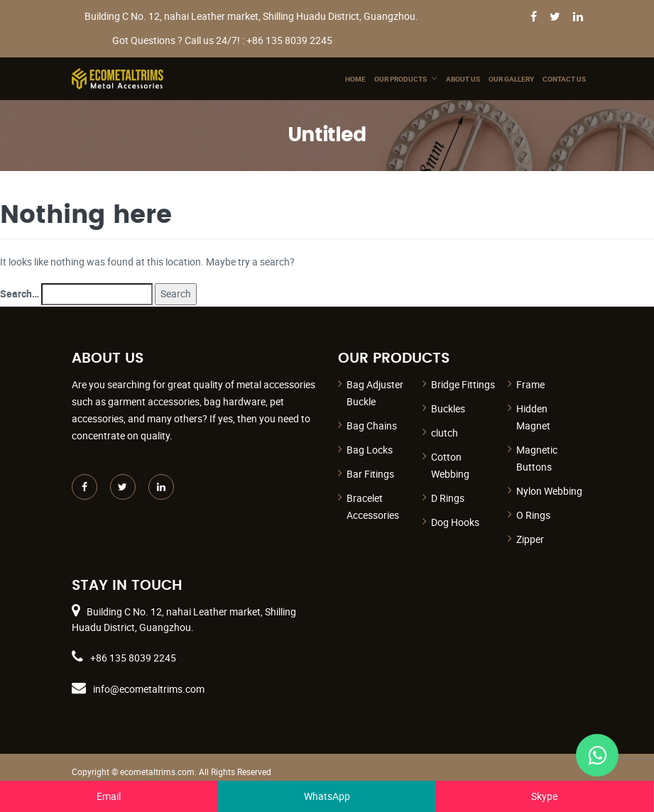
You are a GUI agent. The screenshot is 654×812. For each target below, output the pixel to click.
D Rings (448, 498)
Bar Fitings (370, 474)
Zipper (530, 539)
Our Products (400, 79)
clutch (445, 433)
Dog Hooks (455, 522)
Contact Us (564, 79)
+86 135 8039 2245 (133, 658)
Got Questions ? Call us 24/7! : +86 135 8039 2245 (222, 40)
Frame (530, 384)
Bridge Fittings (463, 384)
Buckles (448, 408)
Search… (20, 293)
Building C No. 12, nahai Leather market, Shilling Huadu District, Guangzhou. (251, 16)
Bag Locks (370, 450)
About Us (463, 79)
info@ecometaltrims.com (149, 689)
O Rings (533, 515)
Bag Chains (372, 426)
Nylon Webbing (549, 491)
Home (355, 79)
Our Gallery (511, 79)
